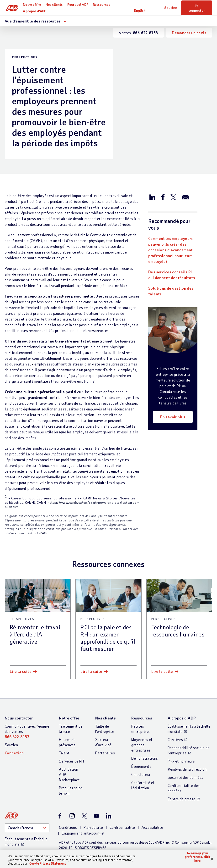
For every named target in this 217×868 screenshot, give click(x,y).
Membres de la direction (187, 769)
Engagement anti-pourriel (83, 833)
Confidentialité (122, 827)
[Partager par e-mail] (185, 197)
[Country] (27, 828)
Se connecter (197, 8)
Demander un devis (189, 33)
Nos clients (55, 4)
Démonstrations (145, 758)
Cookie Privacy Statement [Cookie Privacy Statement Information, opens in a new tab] (48, 863)
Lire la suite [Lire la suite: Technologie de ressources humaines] (162, 671)
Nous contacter (19, 718)
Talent (64, 753)
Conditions (68, 827)
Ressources (102, 4)
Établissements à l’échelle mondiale (189, 729)
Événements (141, 766)
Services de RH (71, 761)
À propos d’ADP (35, 11)
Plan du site (93, 827)
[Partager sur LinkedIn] (152, 197)
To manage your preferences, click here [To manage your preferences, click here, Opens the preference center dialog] (197, 857)
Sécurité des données (185, 777)
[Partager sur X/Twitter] (173, 197)
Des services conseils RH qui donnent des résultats (172, 275)
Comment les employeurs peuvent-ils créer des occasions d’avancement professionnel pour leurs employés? (171, 250)
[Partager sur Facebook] (163, 197)
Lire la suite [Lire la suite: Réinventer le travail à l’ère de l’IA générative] (21, 671)
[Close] (212, 859)
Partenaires (105, 753)
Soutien (171, 8)
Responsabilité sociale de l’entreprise (189, 750)
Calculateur (141, 774)
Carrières (175, 739)
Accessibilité (152, 827)
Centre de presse (181, 799)
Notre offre (33, 4)
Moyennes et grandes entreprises (142, 745)
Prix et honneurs (181, 761)
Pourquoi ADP (79, 4)
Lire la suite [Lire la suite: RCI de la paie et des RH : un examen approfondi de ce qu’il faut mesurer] (91, 671)
